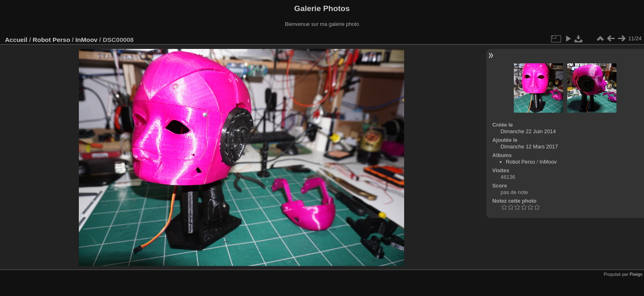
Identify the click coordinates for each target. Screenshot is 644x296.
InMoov (87, 40)
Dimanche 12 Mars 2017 (529, 147)
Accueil (16, 40)
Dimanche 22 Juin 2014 (528, 131)
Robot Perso (51, 40)
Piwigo (636, 274)
